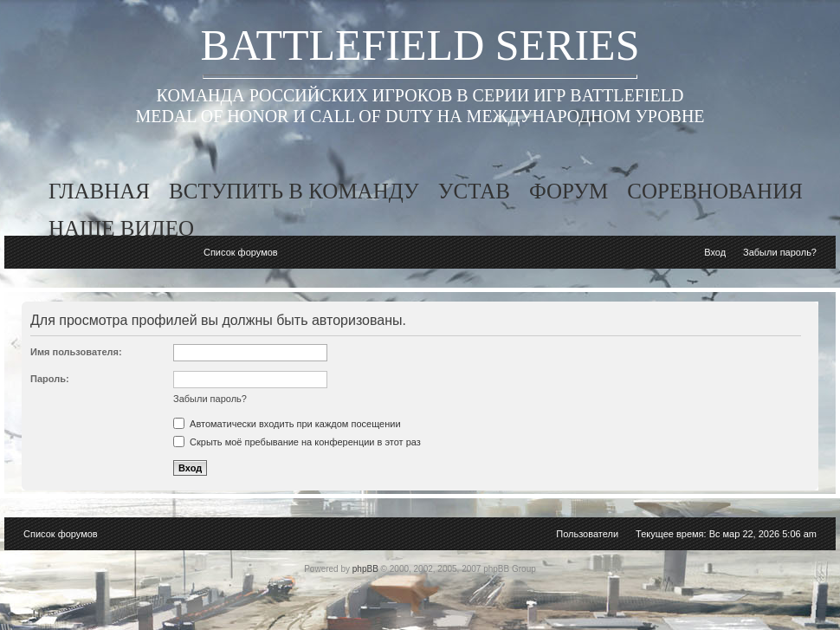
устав (474, 191)
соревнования (715, 191)
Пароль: (50, 379)
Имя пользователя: (76, 352)
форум (569, 191)
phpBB (365, 569)
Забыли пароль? (780, 252)
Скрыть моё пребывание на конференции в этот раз (297, 442)
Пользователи (587, 534)
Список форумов (241, 252)
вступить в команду (294, 191)
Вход (715, 252)
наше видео (121, 228)
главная (99, 191)
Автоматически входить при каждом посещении (287, 424)
